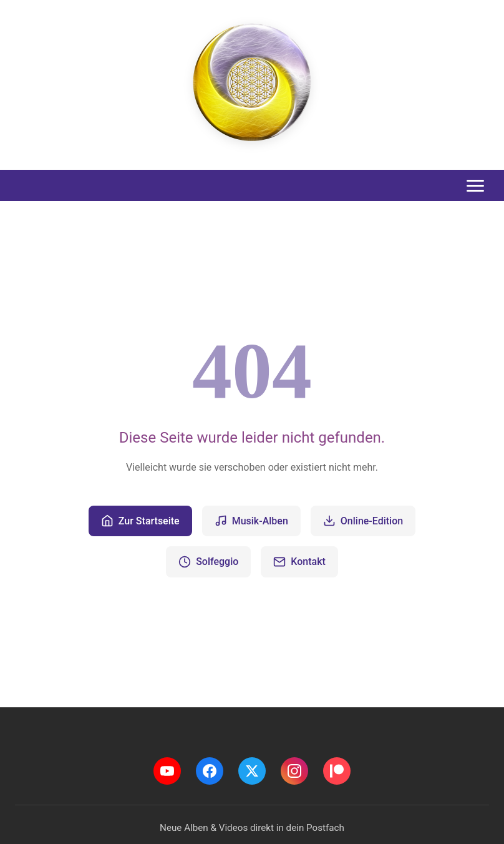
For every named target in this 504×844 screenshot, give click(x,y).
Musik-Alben (251, 521)
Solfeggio (208, 562)
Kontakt (299, 562)
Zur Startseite (140, 521)
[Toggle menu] (475, 186)
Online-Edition (363, 521)
